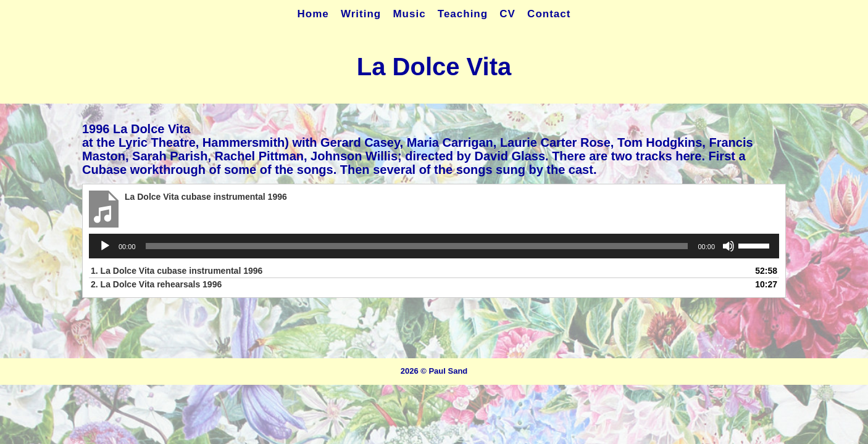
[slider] (417, 246)
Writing (361, 14)
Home (313, 14)
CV (507, 14)
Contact (549, 14)
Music (409, 14)
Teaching (463, 14)
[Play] (105, 246)
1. (177, 271)
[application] (434, 246)
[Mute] (728, 246)
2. (156, 284)
